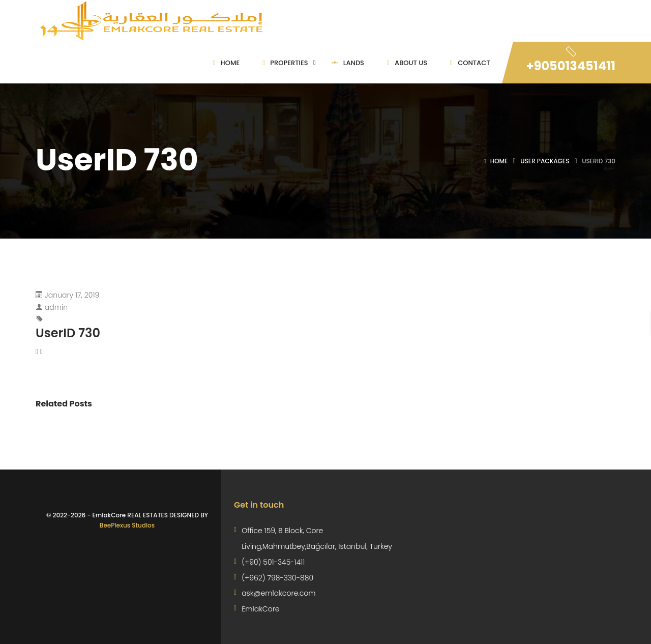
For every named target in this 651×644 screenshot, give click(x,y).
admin (56, 307)
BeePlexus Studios (127, 525)
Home (499, 161)
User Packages (545, 161)
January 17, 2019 (72, 295)
